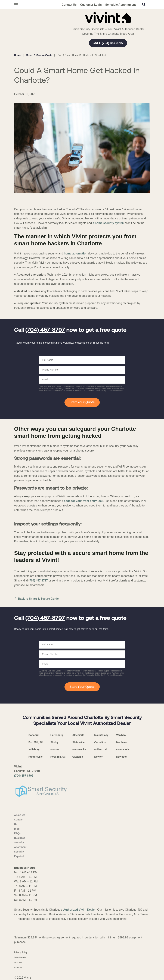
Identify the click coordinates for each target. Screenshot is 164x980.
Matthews (122, 742)
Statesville (78, 742)
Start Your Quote (82, 402)
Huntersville (35, 757)
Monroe (55, 749)
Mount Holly (101, 735)
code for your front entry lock (84, 501)
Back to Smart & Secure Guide (36, 599)
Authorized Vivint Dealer (80, 910)
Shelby (54, 742)
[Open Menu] (16, 5)
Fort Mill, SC (36, 742)
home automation (76, 253)
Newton (99, 757)
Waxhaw (121, 735)
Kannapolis (123, 749)
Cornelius (100, 742)
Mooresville (79, 749)
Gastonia (78, 757)
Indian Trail (101, 749)
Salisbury (34, 749)
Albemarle (78, 735)
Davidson (122, 757)
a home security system (109, 223)
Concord (33, 735)
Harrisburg (57, 735)
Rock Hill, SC (58, 757)
